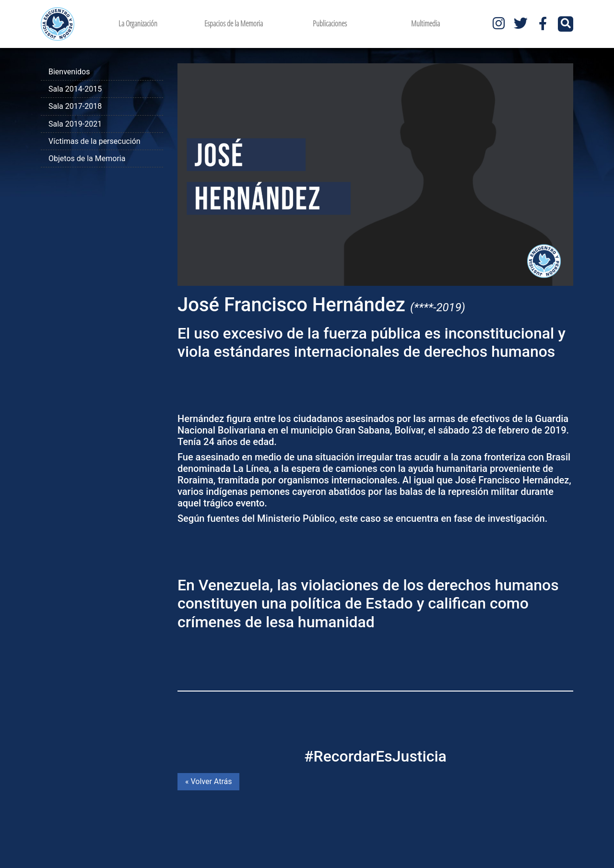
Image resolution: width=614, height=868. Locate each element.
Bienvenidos (69, 72)
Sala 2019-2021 (75, 124)
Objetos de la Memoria (87, 158)
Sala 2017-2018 (75, 106)
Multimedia (425, 23)
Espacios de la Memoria (234, 23)
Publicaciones (330, 23)
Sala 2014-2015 (75, 89)
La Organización (138, 23)
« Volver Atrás (208, 781)
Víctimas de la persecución (94, 141)
